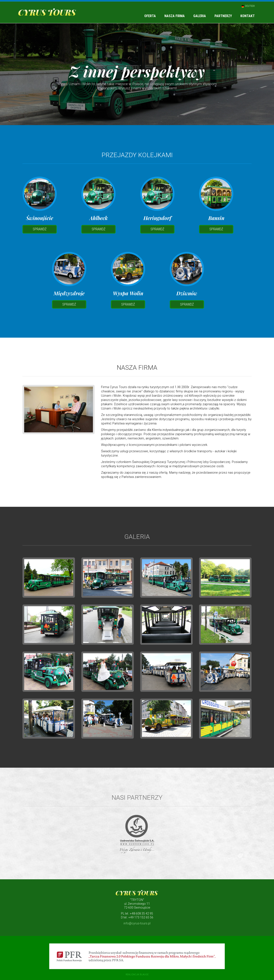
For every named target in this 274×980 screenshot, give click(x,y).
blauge (144, 975)
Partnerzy (223, 16)
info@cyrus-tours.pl (137, 923)
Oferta (150, 16)
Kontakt (248, 16)
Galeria (200, 16)
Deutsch (250, 6)
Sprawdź (40, 229)
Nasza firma (175, 16)
